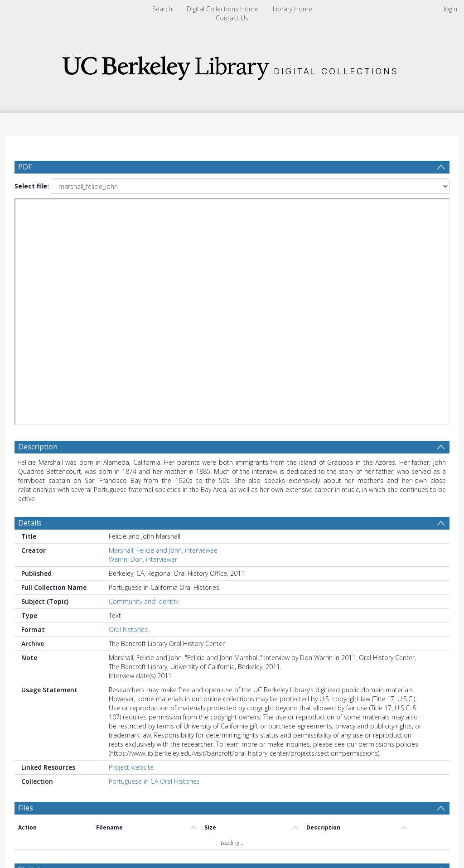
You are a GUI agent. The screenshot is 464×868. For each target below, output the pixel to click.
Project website (131, 767)
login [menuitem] (450, 9)
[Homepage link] (232, 65)
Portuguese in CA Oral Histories (154, 781)
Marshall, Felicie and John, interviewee (163, 550)
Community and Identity (144, 601)
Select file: (32, 186)
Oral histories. (129, 629)
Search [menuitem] (162, 9)
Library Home (292, 9)
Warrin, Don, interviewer (143, 559)
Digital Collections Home (222, 9)
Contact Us (232, 18)
